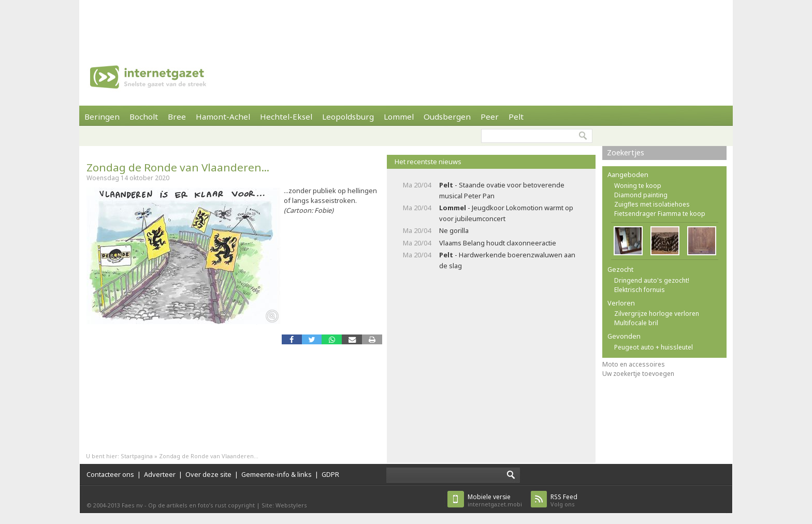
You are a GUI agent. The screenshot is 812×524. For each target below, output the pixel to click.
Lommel (399, 117)
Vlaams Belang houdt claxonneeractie (498, 243)
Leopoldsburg (348, 117)
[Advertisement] (406, 23)
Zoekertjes (626, 152)
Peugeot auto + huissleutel (654, 347)
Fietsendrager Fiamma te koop (660, 214)
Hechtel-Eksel (286, 117)
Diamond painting (641, 195)
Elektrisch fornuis (640, 290)
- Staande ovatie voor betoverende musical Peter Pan (502, 190)
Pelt (516, 117)
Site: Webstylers (284, 505)
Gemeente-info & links (277, 474)
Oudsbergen (447, 117)
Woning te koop (638, 186)
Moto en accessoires (634, 364)
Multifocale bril (636, 323)
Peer (490, 117)
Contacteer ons (110, 474)
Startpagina (137, 456)
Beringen (102, 117)
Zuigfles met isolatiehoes (652, 204)
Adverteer (160, 474)
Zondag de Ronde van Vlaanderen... (178, 167)
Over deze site (208, 474)
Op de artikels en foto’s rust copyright (201, 505)
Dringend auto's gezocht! (652, 280)
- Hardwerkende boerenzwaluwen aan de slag (507, 260)
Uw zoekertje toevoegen (638, 374)
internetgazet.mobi (495, 500)
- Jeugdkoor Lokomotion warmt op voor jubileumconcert (506, 213)
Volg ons (564, 500)
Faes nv (132, 505)
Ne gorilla (454, 230)
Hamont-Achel (223, 117)
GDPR (330, 474)
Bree (177, 117)
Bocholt (144, 117)
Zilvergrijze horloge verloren (657, 314)
